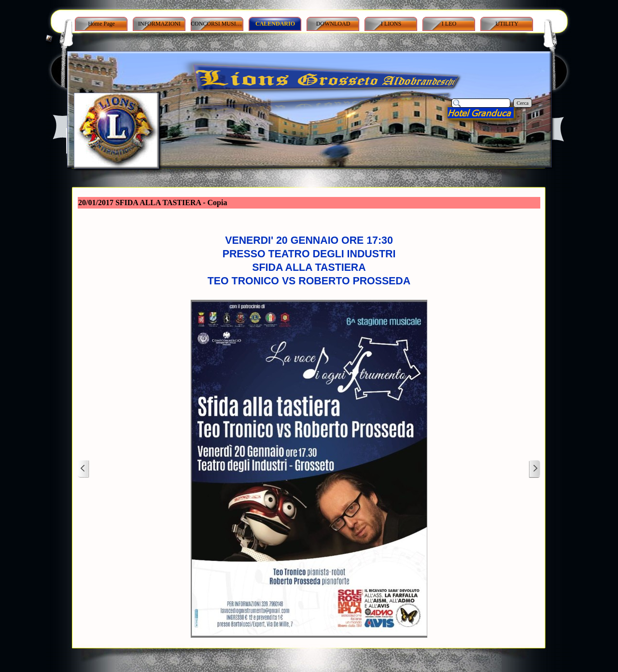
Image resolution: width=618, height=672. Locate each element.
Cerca (523, 103)
